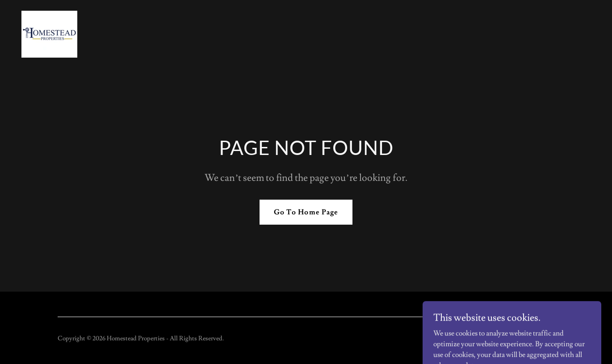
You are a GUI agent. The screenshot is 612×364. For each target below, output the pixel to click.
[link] (49, 33)
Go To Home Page (306, 212)
